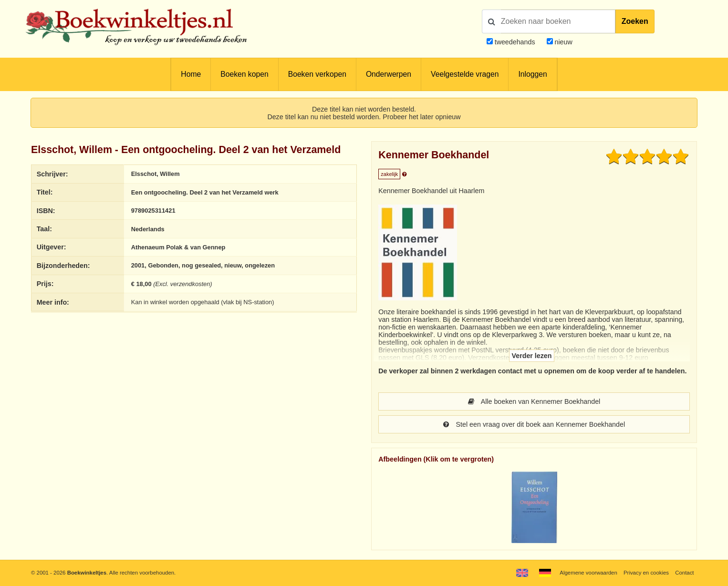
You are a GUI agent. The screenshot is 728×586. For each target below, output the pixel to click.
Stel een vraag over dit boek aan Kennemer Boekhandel (534, 424)
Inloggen (532, 74)
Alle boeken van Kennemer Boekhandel (534, 401)
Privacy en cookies (646, 573)
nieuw (563, 42)
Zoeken (635, 21)
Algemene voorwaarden (588, 573)
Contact (684, 573)
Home (191, 74)
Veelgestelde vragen (465, 74)
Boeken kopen (244, 74)
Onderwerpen (389, 74)
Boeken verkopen (317, 74)
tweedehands (515, 42)
